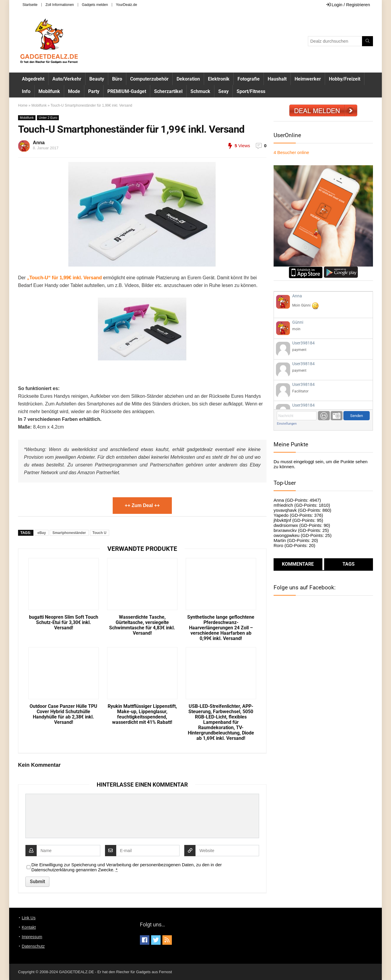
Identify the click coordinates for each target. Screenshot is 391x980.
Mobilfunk (49, 91)
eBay (42, 533)
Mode (74, 91)
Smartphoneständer (69, 533)
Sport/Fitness (251, 91)
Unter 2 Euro (48, 118)
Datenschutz (33, 946)
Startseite (30, 5)
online (291, 152)
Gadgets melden (95, 5)
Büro (117, 79)
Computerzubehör (149, 79)
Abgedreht (33, 79)
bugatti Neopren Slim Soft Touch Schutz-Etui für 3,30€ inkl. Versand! (64, 623)
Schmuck (200, 91)
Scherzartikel (168, 91)
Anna (39, 143)
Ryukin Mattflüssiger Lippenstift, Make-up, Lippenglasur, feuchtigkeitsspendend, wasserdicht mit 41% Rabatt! (142, 714)
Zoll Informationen (60, 5)
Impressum (32, 937)
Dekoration (188, 79)
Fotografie (249, 79)
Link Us (29, 918)
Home (23, 105)
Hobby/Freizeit (345, 79)
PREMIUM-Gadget (127, 91)
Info (26, 91)
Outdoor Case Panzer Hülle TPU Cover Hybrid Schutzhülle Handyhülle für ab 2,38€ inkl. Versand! (63, 714)
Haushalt (277, 79)
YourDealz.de (127, 5)
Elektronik (219, 79)
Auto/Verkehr (67, 79)
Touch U (100, 533)
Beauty (97, 79)
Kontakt (29, 927)
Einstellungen (287, 424)
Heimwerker (308, 79)
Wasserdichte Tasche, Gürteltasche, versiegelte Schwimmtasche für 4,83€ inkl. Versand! (142, 625)
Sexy (223, 91)
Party (94, 91)
